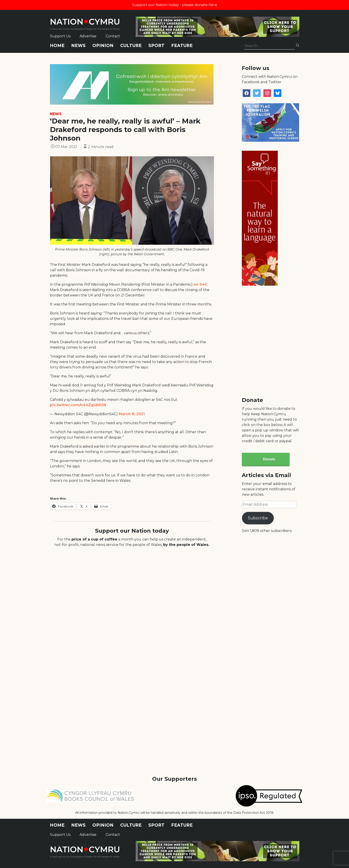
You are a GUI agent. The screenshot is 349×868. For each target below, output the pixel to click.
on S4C (200, 284)
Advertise (88, 36)
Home (57, 46)
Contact (113, 36)
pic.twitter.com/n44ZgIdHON (78, 405)
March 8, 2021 (132, 414)
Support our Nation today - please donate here (175, 5)
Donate (269, 459)
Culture (131, 46)
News (78, 46)
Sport (156, 46)
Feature (182, 46)
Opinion (103, 46)
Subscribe (258, 518)
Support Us (60, 36)
